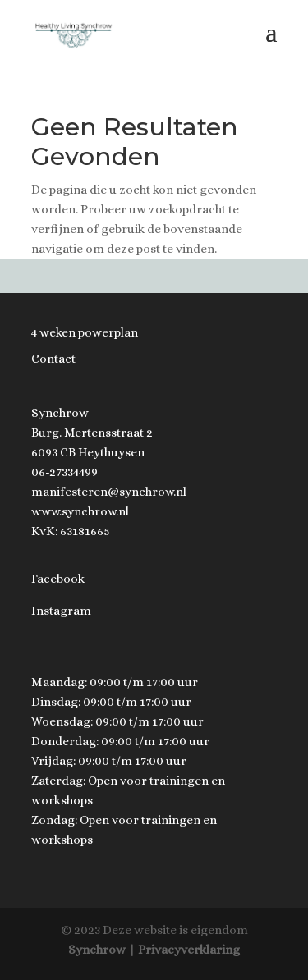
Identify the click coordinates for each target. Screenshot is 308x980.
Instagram (61, 611)
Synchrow (97, 950)
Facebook (58, 579)
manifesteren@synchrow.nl (109, 492)
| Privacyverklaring (184, 950)
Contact (53, 359)
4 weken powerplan (85, 332)
